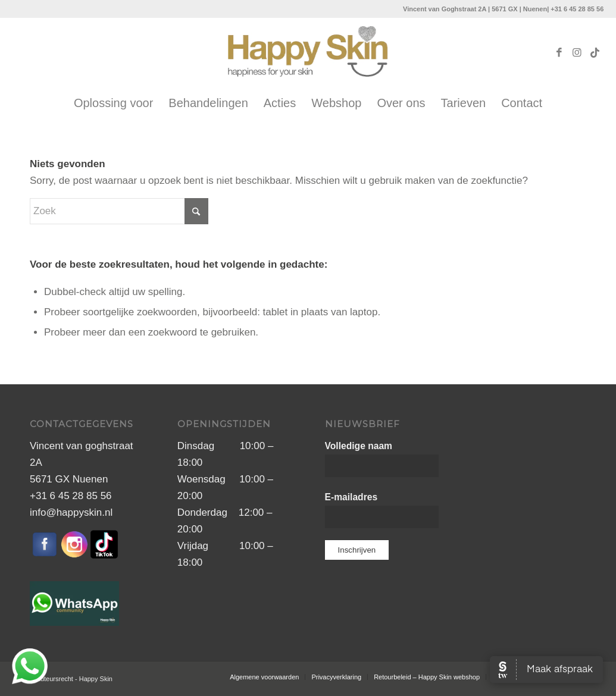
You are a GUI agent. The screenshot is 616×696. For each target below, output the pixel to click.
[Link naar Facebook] (559, 53)
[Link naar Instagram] (577, 53)
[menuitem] (113, 103)
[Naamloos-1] (308, 53)
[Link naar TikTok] (595, 53)
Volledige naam (359, 446)
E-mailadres (351, 497)
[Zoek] (119, 211)
